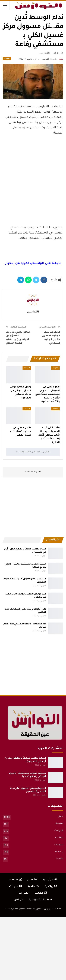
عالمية (59, 859)
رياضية (59, 852)
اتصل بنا (24, 893)
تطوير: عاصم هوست (15, 909)
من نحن (19, 900)
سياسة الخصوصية (40, 900)
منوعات (59, 845)
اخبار (61, 817)
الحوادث (7, 59)
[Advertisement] (33, 196)
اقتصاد (59, 824)
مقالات (59, 838)
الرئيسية (50, 880)
